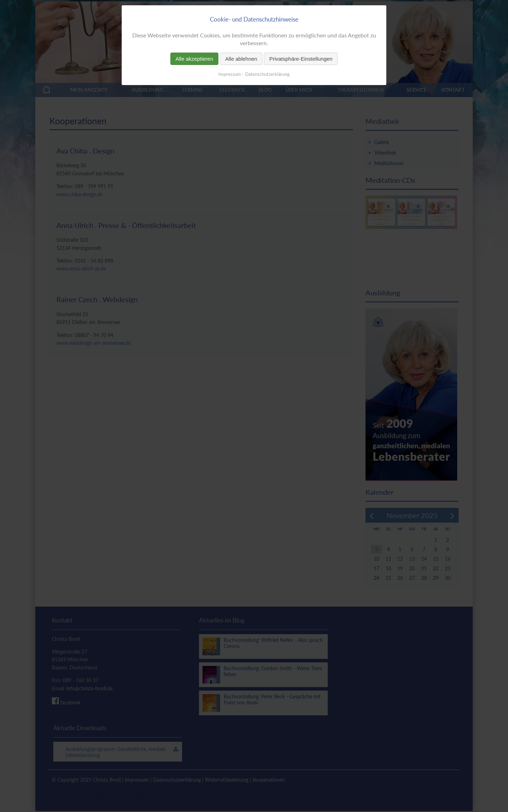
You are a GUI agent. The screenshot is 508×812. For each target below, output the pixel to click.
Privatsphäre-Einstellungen (301, 59)
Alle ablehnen (241, 59)
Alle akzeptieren (195, 59)
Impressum (230, 74)
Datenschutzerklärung (267, 74)
